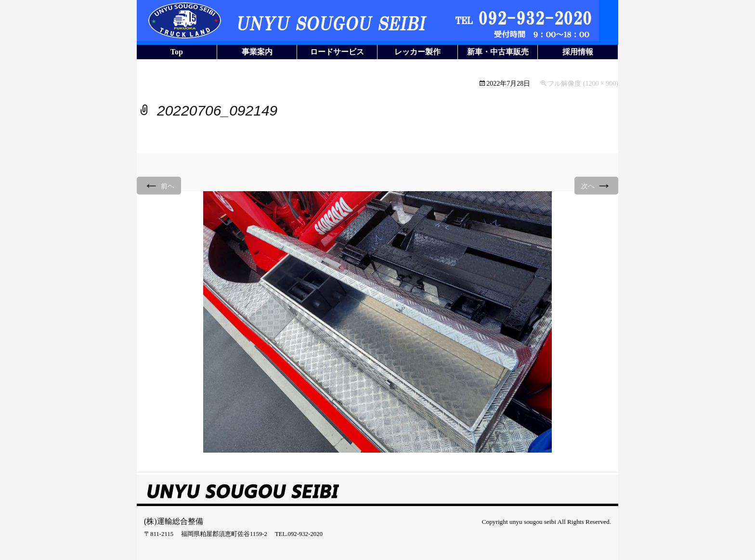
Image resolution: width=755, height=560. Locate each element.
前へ (159, 185)
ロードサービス (337, 52)
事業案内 (257, 52)
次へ (597, 185)
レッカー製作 (417, 52)
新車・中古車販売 (498, 52)
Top (177, 52)
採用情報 (578, 52)
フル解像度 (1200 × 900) (583, 84)
